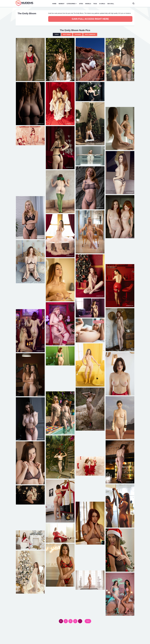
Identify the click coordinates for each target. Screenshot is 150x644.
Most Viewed (67, 34)
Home (54, 4)
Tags (95, 4)
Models (88, 4)
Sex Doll (111, 4)
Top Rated (78, 34)
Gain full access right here (90, 19)
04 (75, 621)
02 (66, 621)
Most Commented (90, 34)
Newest (62, 4)
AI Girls (102, 4)
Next (88, 621)
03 (71, 621)
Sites (81, 4)
